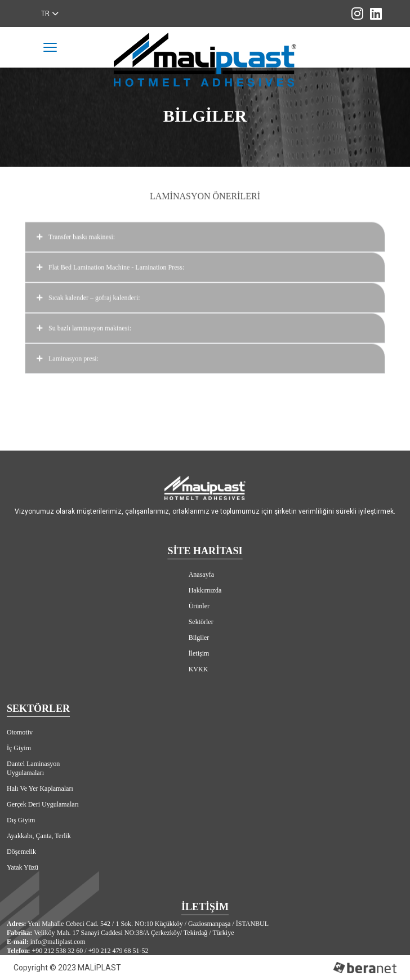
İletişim (199, 653)
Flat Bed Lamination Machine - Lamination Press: (205, 265)
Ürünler (199, 606)
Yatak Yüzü (23, 867)
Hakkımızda (205, 590)
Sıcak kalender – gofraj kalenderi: (205, 295)
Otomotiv (20, 732)
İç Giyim (19, 748)
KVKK (199, 669)
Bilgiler (199, 638)
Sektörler (201, 622)
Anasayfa (201, 574)
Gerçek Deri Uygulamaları (43, 804)
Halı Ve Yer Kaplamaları (40, 789)
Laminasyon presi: (205, 356)
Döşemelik (21, 852)
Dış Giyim (21, 820)
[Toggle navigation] (50, 47)
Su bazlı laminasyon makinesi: (205, 326)
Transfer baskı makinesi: (205, 234)
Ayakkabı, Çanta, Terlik (39, 836)
